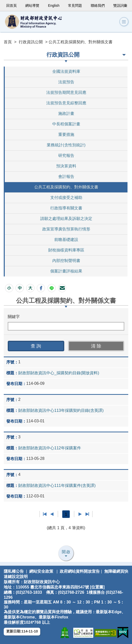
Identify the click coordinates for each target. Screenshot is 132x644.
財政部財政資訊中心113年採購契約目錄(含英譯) (61, 410)
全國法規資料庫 (66, 71)
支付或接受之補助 (66, 198)
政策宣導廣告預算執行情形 (66, 229)
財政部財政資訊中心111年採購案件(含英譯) (57, 486)
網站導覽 (32, 6)
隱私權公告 (14, 571)
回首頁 (11, 6)
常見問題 (75, 6)
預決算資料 (66, 166)
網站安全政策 (41, 571)
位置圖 (97, 587)
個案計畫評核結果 (66, 271)
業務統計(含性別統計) (66, 145)
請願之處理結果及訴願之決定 (66, 219)
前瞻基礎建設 (66, 240)
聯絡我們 (98, 6)
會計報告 (66, 177)
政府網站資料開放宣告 (80, 571)
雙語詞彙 (120, 6)
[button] (9, 288)
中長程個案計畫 (66, 124)
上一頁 (52, 514)
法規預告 (66, 82)
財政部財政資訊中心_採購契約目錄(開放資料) (59, 373)
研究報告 (66, 155)
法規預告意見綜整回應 (66, 103)
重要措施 (66, 134)
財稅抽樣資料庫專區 (66, 250)
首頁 (8, 42)
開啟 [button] (66, 552)
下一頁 (80, 514)
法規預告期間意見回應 (66, 92)
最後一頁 (87, 514)
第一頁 (45, 514)
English (54, 6)
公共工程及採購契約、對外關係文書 (66, 187)
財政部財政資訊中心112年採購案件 (50, 448)
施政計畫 (66, 113)
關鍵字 (14, 317)
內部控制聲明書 (66, 261)
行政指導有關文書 (66, 208)
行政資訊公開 (31, 42)
